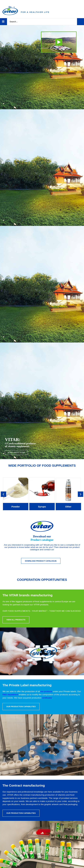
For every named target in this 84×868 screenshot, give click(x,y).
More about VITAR (16, 453)
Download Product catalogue (41, 561)
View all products (16, 620)
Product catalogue (42, 540)
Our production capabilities (21, 707)
